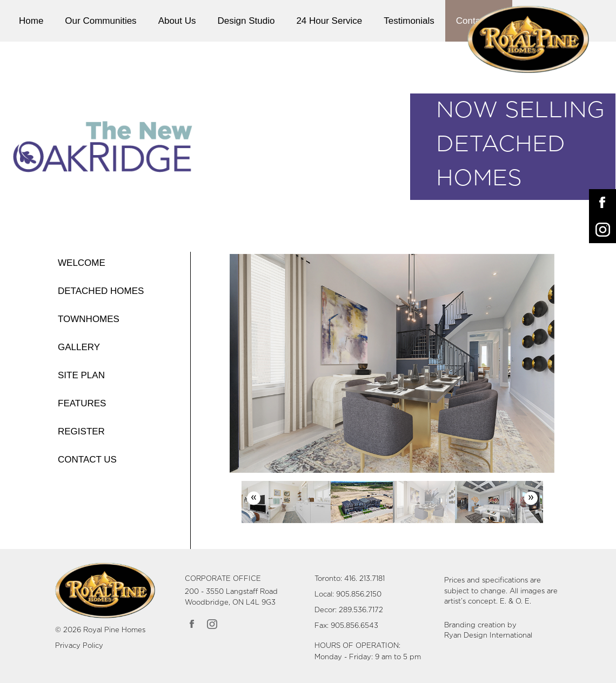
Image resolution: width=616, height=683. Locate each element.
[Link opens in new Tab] (193, 624)
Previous (254, 498)
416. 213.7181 (364, 579)
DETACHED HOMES (101, 291)
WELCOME (82, 263)
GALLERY (79, 347)
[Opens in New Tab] (602, 203)
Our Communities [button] (101, 21)
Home (31, 21)
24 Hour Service (329, 21)
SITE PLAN (81, 375)
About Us (177, 21)
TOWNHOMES (89, 319)
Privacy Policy (79, 646)
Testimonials (409, 21)
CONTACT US (87, 460)
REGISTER (81, 431)
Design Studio (246, 21)
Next (531, 498)
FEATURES (82, 403)
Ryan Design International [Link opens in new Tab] (488, 636)
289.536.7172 (361, 610)
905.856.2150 (359, 595)
